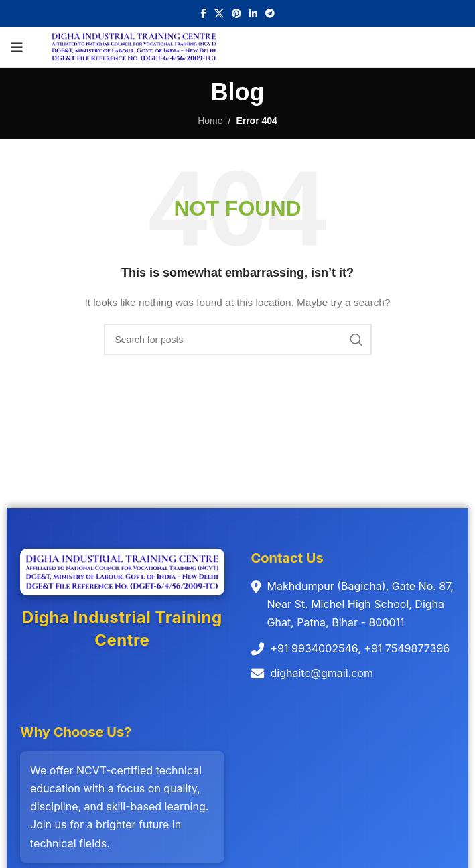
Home (210, 121)
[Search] (238, 340)
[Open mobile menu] (17, 47)
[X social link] (219, 14)
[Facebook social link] (203, 14)
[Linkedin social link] (253, 14)
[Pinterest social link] (236, 14)
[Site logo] (134, 46)
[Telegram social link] (270, 14)
